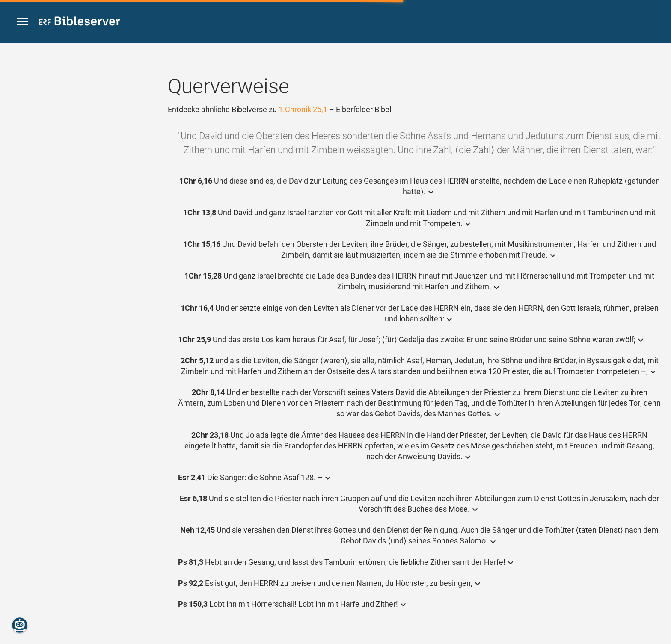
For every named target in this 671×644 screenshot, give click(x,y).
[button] (22, 22)
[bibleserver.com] (80, 22)
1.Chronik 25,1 (303, 109)
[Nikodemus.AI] (20, 625)
